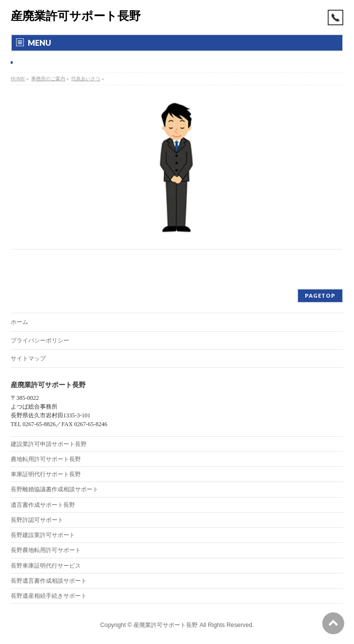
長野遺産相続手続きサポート (49, 596)
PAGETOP (320, 295)
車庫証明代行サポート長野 (46, 474)
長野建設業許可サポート (43, 535)
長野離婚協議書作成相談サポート (55, 489)
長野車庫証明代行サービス (46, 566)
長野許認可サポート (37, 520)
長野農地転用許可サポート (46, 550)
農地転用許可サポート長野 (46, 459)
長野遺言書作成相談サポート (49, 581)
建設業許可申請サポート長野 (49, 444)
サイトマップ (28, 358)
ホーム (19, 322)
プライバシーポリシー (40, 340)
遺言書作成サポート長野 (43, 505)
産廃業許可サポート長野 (76, 16)
